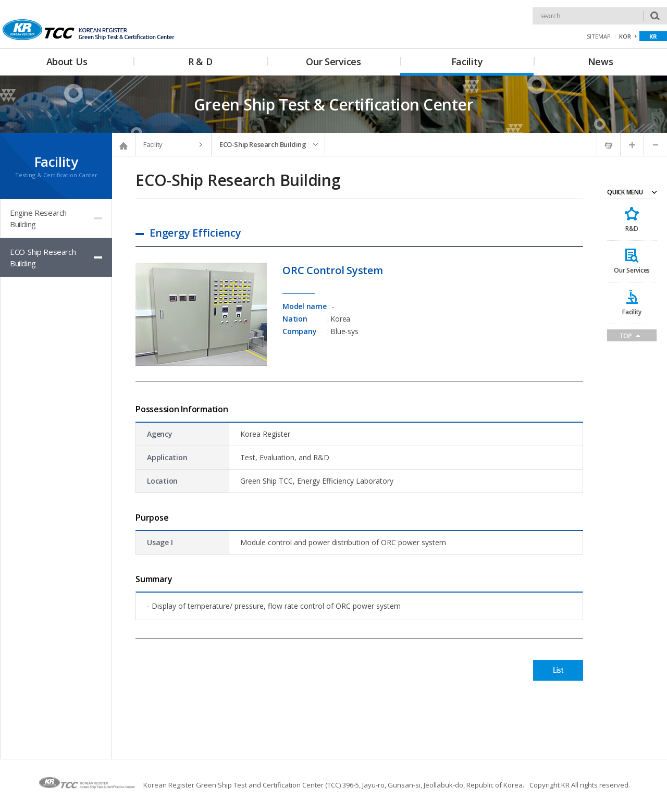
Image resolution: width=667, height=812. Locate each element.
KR (653, 36)
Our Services (632, 270)
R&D (632, 229)
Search (533, 8)
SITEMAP (599, 36)
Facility (632, 312)
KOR (625, 36)
